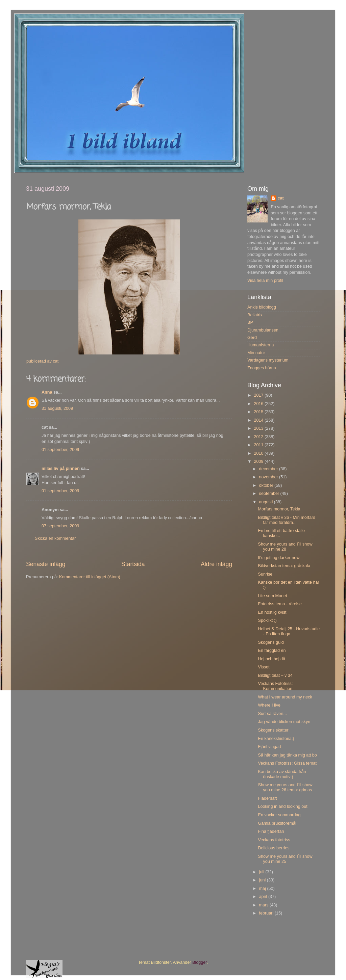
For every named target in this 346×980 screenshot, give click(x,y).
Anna (47, 392)
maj (263, 889)
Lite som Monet (272, 596)
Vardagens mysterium (268, 360)
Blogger (200, 962)
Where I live (269, 705)
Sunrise (265, 574)
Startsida (133, 564)
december (269, 469)
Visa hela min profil (265, 281)
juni (263, 880)
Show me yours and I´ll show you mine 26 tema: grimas (285, 787)
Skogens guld (271, 642)
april (264, 897)
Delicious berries (274, 848)
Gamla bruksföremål (277, 823)
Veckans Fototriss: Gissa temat (287, 763)
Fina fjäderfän (271, 831)
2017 (259, 395)
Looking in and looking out (282, 806)
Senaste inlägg (46, 564)
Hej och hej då (271, 659)
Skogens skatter (273, 730)
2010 (259, 453)
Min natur (256, 353)
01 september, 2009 (60, 450)
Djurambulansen (263, 330)
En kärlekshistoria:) (276, 739)
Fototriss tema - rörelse (280, 604)
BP (250, 322)
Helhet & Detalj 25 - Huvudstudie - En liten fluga (289, 631)
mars (264, 905)
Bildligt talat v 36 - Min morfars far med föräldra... (286, 520)
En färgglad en (272, 651)
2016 (259, 404)
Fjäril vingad (269, 747)
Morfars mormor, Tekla (279, 509)
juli (262, 872)
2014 (259, 420)
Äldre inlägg (216, 564)
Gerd (252, 338)
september (270, 494)
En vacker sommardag (279, 815)
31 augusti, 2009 (57, 408)
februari (267, 913)
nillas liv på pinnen (61, 469)
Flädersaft (267, 798)
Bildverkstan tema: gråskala (284, 566)
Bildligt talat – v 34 (275, 676)
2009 (259, 461)
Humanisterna (261, 345)
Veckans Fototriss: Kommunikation (275, 686)
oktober (267, 485)
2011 (259, 445)
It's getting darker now (279, 558)
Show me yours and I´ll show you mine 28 (285, 547)
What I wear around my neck (285, 697)
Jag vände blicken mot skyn (284, 722)
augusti (267, 502)
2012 (259, 437)
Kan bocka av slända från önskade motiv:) (282, 774)
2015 (259, 412)
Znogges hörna (262, 368)
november (269, 477)
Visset (264, 667)
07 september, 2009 (60, 526)
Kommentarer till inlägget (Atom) (90, 577)
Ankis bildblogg (262, 307)
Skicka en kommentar (55, 538)
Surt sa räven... (272, 714)
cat (280, 198)
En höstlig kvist (272, 612)
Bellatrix (255, 315)
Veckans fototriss (274, 840)
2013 (259, 428)
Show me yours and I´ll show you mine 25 (285, 859)
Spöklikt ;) (267, 620)
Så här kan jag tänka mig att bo (287, 755)
